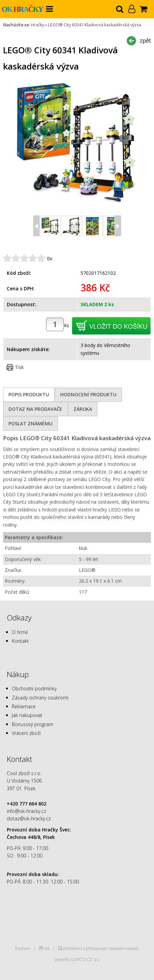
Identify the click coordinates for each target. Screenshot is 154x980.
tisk (47, 948)
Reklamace (24, 706)
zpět (145, 40)
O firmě (20, 632)
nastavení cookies (123, 948)
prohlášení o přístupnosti (85, 948)
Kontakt (20, 641)
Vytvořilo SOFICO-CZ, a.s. (77, 959)
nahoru (24, 948)
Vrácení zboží (26, 733)
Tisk (19, 367)
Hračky (37, 25)
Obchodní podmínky (34, 688)
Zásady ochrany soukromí (40, 698)
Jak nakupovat (27, 715)
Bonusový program (32, 724)
